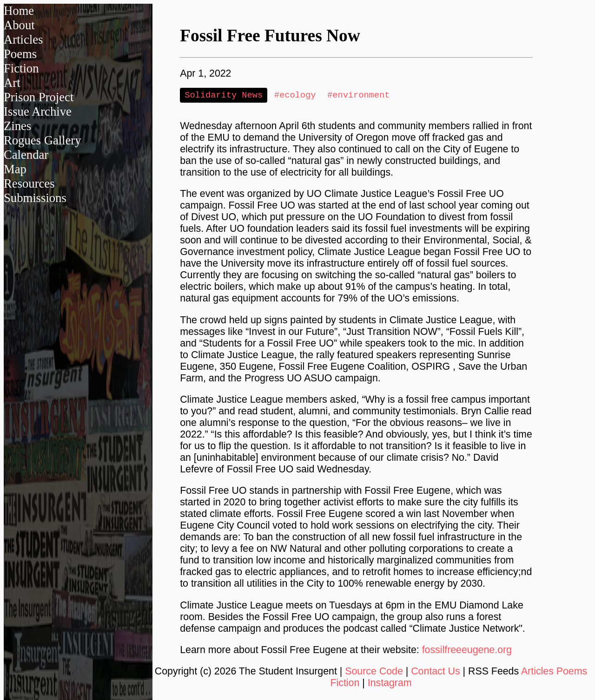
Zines (17, 126)
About (19, 25)
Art (12, 83)
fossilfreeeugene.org (467, 651)
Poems (20, 54)
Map (15, 169)
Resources (29, 183)
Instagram (390, 684)
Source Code (374, 672)
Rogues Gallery (43, 140)
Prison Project (39, 97)
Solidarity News (224, 95)
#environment (358, 95)
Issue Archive (38, 111)
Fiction (21, 68)
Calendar (26, 155)
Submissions (35, 198)
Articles (23, 39)
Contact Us (436, 672)
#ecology (295, 95)
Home (19, 11)
